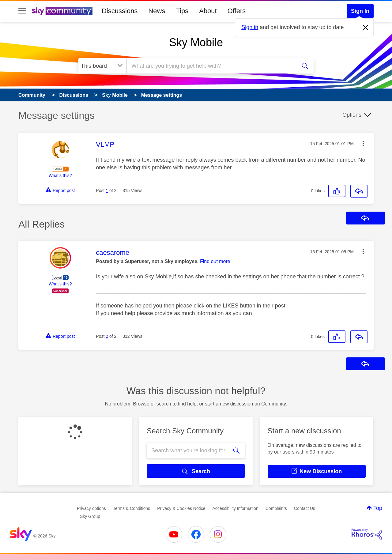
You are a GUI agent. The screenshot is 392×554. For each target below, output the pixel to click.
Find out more (215, 261)
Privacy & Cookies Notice (181, 508)
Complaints (276, 508)
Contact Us (305, 508)
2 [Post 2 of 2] (107, 336)
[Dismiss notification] (366, 28)
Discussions (120, 11)
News (157, 11)
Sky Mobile (196, 42)
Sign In (360, 11)
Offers (237, 11)
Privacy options (91, 508)
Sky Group (90, 516)
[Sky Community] (62, 11)
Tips (182, 11)
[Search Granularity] (102, 66)
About (208, 11)
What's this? (60, 175)
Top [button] (378, 508)
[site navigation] (22, 11)
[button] (363, 143)
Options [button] (352, 115)
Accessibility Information (236, 508)
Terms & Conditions (132, 508)
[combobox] (211, 66)
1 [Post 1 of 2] (107, 190)
